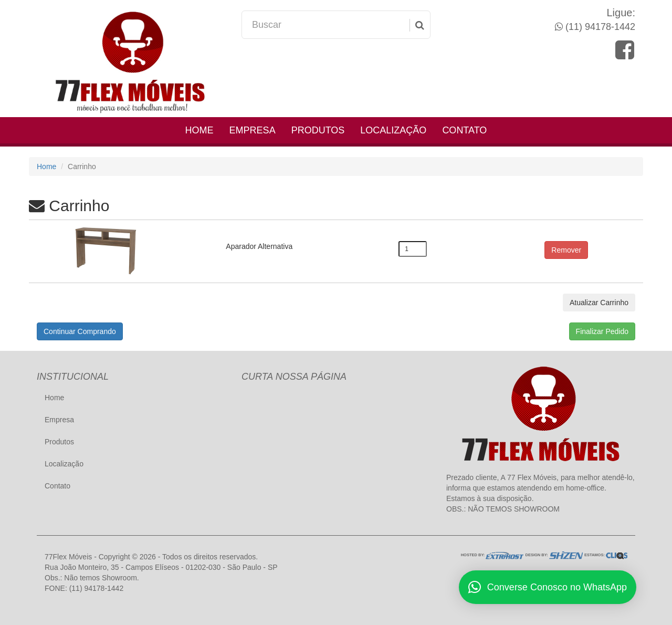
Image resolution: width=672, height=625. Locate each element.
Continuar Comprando (80, 331)
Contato (464, 130)
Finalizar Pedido (602, 331)
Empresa (253, 130)
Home (199, 130)
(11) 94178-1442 (599, 27)
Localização (393, 130)
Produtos (318, 130)
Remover (566, 250)
